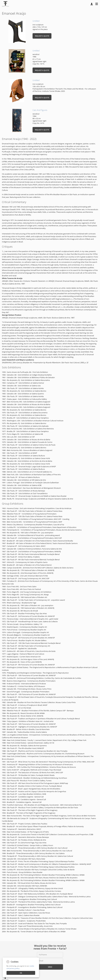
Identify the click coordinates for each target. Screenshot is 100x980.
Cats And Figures (40, 110)
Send (50, 967)
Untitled (36, 21)
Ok (21, 973)
